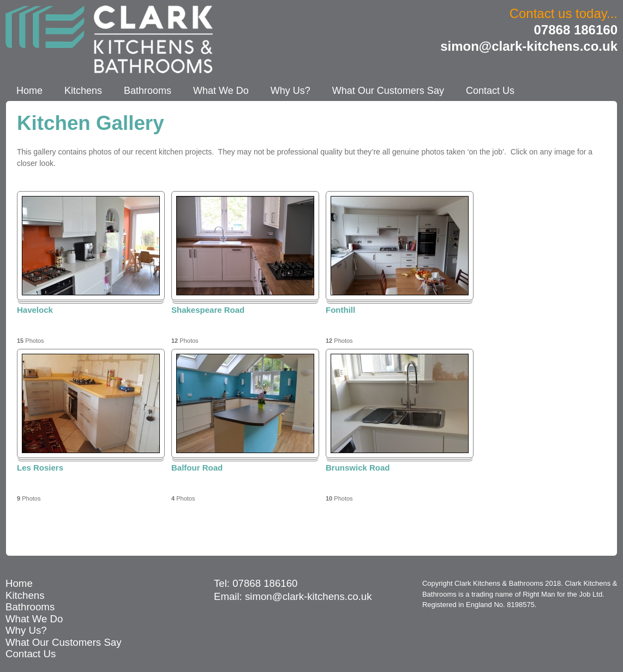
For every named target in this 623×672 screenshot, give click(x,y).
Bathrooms (148, 91)
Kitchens (83, 91)
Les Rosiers (40, 468)
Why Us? (290, 91)
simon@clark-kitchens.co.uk (529, 46)
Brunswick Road (358, 468)
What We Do (221, 91)
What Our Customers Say (388, 91)
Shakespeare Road (208, 310)
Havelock (35, 310)
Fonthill (340, 310)
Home (29, 91)
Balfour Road (197, 468)
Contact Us (490, 91)
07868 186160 (576, 30)
